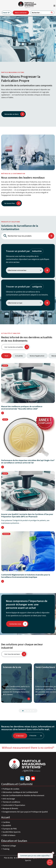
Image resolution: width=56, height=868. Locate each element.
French (5, 13)
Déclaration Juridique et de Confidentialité (20, 792)
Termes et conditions (11, 802)
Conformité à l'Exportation (14, 805)
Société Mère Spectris (11, 832)
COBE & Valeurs (9, 835)
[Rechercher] (52, 12)
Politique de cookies (11, 789)
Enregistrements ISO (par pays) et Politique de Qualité (25, 812)
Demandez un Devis (12, 114)
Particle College (9, 846)
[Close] (53, 853)
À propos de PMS (10, 829)
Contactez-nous (15, 624)
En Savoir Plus (10, 203)
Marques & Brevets (10, 808)
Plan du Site (9, 858)
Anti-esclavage (9, 799)
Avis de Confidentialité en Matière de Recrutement (23, 795)
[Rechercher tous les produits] (24, 236)
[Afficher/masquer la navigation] (54, 6)
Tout (6, 356)
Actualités (19, 356)
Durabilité (7, 825)
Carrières (6, 822)
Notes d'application (37, 356)
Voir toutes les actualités (14, 347)
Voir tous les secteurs (12, 654)
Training (6, 849)
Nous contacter (21, 13)
